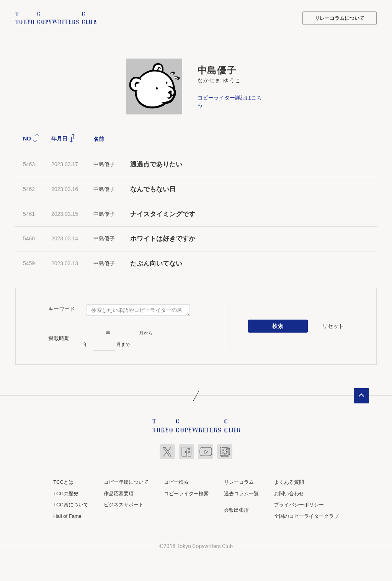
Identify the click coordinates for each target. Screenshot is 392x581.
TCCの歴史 (66, 494)
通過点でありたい (156, 164)
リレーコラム (239, 482)
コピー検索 (176, 482)
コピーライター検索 (186, 494)
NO (31, 139)
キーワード (62, 309)
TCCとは (63, 482)
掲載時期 (59, 338)
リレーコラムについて (340, 18)
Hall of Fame (67, 516)
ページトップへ (361, 396)
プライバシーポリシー (299, 505)
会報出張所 (236, 510)
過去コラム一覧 (241, 494)
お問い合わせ (289, 494)
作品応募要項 (119, 494)
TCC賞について (71, 505)
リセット (333, 326)
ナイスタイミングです (163, 214)
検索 (278, 326)
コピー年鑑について (126, 482)
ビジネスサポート (124, 505)
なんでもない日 (153, 189)
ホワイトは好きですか (163, 239)
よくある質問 (289, 482)
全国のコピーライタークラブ (306, 516)
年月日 (64, 139)
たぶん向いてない (156, 264)
